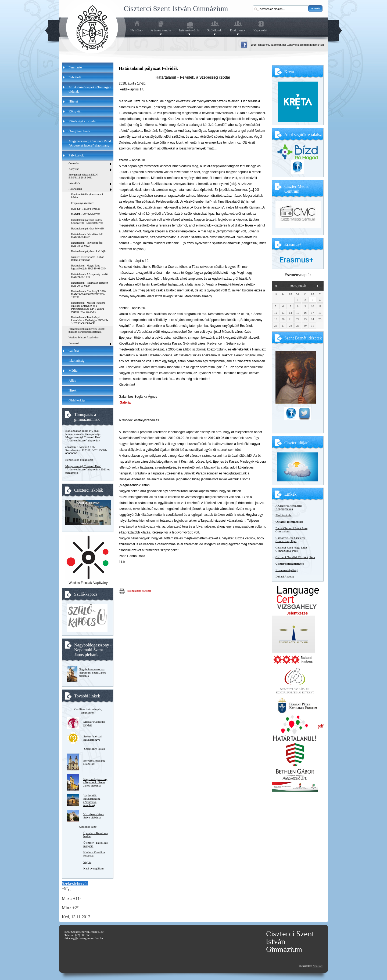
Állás (72, 380)
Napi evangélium (93, 868)
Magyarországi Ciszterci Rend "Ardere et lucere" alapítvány (90, 143)
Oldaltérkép (77, 400)
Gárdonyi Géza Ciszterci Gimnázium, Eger (290, 539)
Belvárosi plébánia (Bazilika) (94, 762)
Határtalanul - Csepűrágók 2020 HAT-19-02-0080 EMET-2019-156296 (88, 294)
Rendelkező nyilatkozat (79, 460)
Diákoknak (238, 30)
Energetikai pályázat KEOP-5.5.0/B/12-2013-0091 (84, 176)
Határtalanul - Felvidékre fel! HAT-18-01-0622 (87, 236)
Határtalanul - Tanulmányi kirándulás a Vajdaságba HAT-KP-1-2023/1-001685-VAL (90, 320)
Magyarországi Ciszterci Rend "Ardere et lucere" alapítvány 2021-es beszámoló (88, 469)
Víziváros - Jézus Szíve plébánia (94, 816)
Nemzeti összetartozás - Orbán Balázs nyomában (88, 258)
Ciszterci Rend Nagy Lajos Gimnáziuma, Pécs (291, 549)
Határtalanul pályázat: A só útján (89, 251)
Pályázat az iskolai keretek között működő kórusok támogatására (87, 330)
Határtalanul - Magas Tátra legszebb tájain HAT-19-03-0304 (89, 267)
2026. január (298, 286)
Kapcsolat (260, 30)
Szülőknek (215, 30)
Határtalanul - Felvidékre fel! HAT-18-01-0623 (87, 244)
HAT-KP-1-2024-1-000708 (86, 214)
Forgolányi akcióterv (82, 203)
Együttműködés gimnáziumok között (87, 196)
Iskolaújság (76, 361)
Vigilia (87, 862)
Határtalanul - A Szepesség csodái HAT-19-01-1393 (89, 276)
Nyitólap (137, 30)
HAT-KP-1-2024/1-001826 (86, 209)
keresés (315, 8)
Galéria (125, 403)
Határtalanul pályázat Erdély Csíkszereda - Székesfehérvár (87, 221)
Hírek (73, 390)
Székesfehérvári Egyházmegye (93, 738)
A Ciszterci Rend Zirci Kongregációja (289, 507)
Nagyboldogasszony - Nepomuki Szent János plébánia (92, 672)
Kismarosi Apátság (287, 570)
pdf (320, 726)
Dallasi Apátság (285, 576)
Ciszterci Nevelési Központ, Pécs (295, 557)
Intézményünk (189, 30)
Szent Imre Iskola (95, 749)
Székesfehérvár (75, 884)
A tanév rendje (161, 30)
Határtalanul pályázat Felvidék (88, 228)
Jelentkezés (298, 613)
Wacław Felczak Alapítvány (84, 337)
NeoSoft (318, 966)
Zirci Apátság (284, 515)
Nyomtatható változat (135, 591)
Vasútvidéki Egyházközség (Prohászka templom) (92, 800)
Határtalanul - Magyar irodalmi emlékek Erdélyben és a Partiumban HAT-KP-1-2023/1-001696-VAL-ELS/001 (88, 307)
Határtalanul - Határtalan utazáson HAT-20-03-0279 (90, 284)
